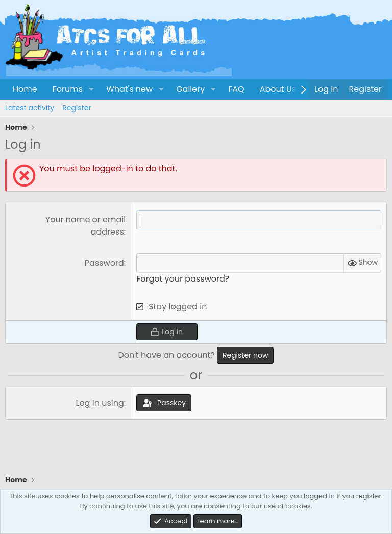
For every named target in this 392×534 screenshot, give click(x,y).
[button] (91, 89)
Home (25, 89)
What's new (129, 89)
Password (104, 263)
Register (77, 108)
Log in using (100, 403)
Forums (68, 89)
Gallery (190, 89)
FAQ (236, 89)
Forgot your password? (183, 279)
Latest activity (30, 108)
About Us (278, 89)
